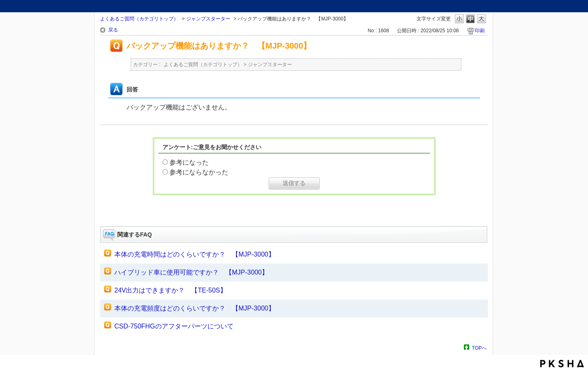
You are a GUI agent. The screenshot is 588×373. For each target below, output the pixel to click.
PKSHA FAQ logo (562, 364)
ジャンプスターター (208, 19)
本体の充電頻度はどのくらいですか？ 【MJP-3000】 (195, 308)
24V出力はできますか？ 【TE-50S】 (170, 290)
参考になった (189, 162)
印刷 (480, 31)
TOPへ (479, 348)
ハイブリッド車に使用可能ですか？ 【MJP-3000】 (191, 272)
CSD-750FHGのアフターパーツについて (174, 326)
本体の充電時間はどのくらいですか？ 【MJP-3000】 (195, 254)
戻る (113, 30)
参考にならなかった (199, 172)
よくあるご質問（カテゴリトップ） (139, 19)
